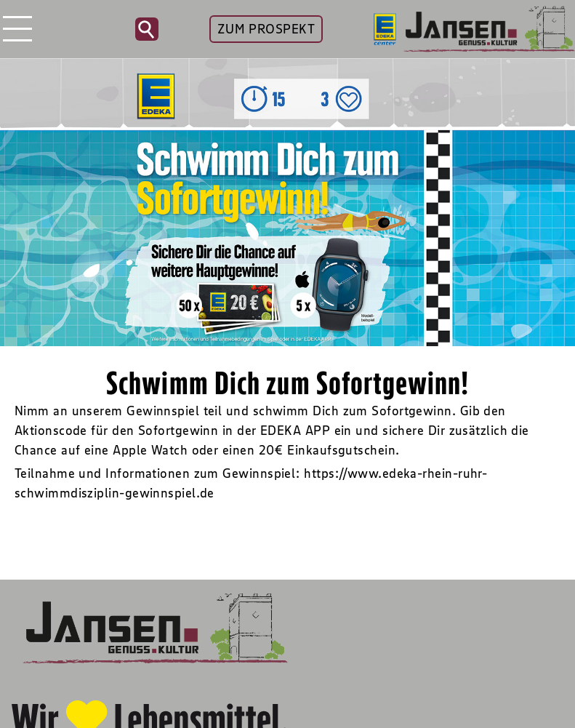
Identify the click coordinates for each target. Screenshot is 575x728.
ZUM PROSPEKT (266, 29)
